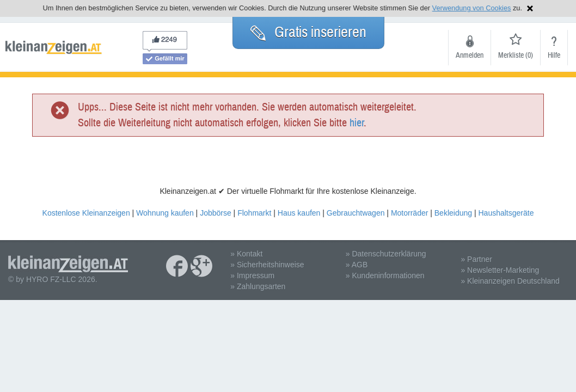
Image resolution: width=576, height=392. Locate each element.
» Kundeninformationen (385, 275)
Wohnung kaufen (165, 213)
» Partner (476, 259)
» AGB (357, 265)
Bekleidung (453, 213)
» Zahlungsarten (258, 286)
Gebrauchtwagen (356, 213)
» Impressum (252, 275)
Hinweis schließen (530, 8)
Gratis (308, 32)
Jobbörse (216, 213)
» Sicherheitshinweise (267, 265)
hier (357, 123)
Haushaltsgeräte (506, 213)
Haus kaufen (299, 213)
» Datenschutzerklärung (386, 254)
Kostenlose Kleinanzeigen (86, 213)
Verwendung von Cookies (472, 8)
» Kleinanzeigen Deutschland (510, 281)
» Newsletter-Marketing (500, 270)
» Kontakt (246, 254)
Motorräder (409, 213)
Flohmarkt (254, 213)
